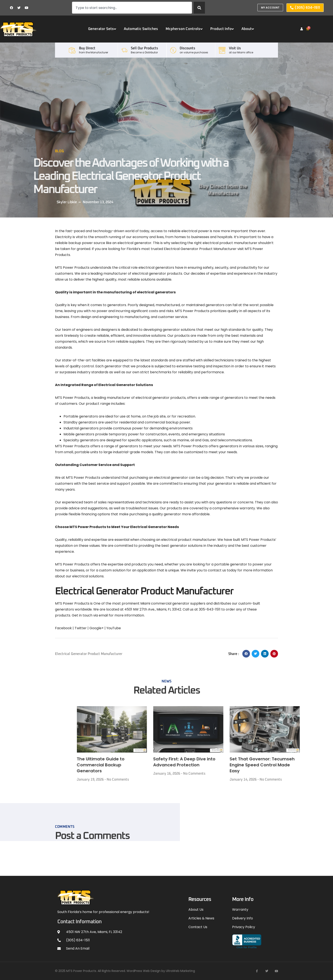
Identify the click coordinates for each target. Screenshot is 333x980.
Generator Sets (102, 29)
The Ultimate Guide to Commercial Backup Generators (256, 765)
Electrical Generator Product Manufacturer (89, 654)
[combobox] (132, 8)
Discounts (187, 48)
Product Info (222, 29)
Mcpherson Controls (184, 29)
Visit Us (235, 48)
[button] (246, 654)
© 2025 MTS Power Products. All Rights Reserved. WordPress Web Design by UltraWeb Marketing (125, 971)
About (248, 29)
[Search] (199, 8)
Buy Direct (87, 48)
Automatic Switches (141, 29)
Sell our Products (144, 48)
